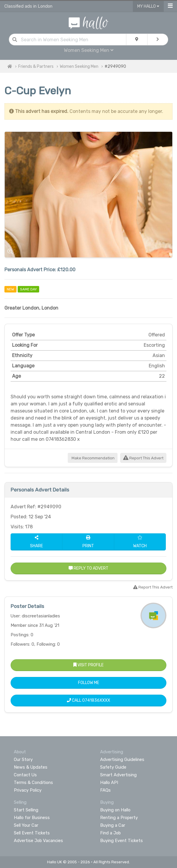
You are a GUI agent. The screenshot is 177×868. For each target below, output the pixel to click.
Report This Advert (143, 458)
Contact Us (25, 775)
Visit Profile (88, 665)
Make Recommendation (93, 458)
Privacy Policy (28, 790)
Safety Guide (113, 767)
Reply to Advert (88, 568)
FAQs (105, 790)
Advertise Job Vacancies (38, 841)
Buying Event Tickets (121, 841)
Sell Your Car (26, 825)
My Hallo (148, 6)
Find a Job (110, 833)
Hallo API (109, 782)
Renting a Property (119, 818)
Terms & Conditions (33, 782)
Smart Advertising (118, 775)
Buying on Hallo (115, 810)
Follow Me (89, 683)
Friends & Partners (36, 66)
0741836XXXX (96, 700)
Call (88, 700)
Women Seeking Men (89, 50)
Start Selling (26, 810)
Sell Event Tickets (32, 833)
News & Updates (31, 767)
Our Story (23, 759)
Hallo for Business (32, 818)
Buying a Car (113, 825)
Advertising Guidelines (122, 759)
